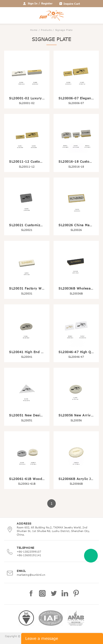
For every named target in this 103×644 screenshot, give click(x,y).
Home (34, 30)
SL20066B (76, 484)
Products (46, 30)
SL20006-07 (76, 103)
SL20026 (76, 230)
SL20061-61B (27, 484)
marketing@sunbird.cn (31, 575)
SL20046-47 (76, 357)
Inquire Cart (72, 4)
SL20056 (76, 420)
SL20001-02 (27, 103)
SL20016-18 (76, 167)
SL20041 (27, 357)
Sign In (33, 3)
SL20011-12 (27, 167)
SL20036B (76, 293)
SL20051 (27, 420)
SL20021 (27, 230)
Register (47, 3)
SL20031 (27, 293)
